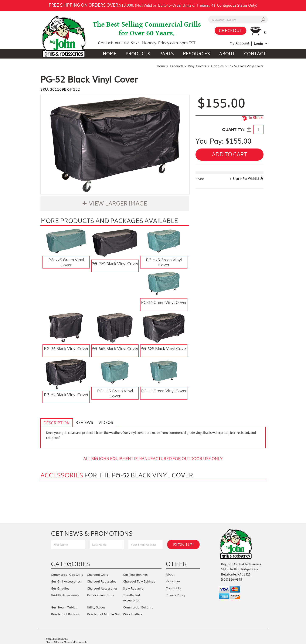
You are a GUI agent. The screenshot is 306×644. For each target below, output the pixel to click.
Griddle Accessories (65, 594)
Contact (255, 54)
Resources (196, 54)
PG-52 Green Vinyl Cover (164, 303)
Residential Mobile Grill (104, 611)
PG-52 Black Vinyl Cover (66, 395)
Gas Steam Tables (64, 605)
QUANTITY (232, 130)
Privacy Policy (176, 593)
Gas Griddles (60, 587)
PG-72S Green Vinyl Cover (66, 263)
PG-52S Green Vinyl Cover (164, 263)
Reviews (83, 423)
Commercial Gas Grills (67, 574)
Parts (167, 54)
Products (138, 54)
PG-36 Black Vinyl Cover (66, 349)
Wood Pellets (133, 611)
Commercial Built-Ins (138, 605)
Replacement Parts (101, 594)
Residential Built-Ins (65, 611)
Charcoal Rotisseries (102, 581)
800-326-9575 (127, 43)
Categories (71, 564)
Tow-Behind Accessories (132, 596)
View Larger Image (118, 204)
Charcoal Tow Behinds (139, 581)
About (227, 54)
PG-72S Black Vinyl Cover (115, 264)
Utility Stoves (96, 605)
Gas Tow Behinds (135, 574)
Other (176, 564)
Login (258, 44)
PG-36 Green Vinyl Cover (164, 391)
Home (110, 54)
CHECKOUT (230, 31)
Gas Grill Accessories (66, 581)
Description (56, 423)
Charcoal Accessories (102, 587)
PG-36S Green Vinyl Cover (115, 394)
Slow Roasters (133, 587)
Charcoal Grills (97, 574)
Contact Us (174, 587)
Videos (103, 423)
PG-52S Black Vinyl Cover (164, 349)
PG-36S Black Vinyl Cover (115, 349)
